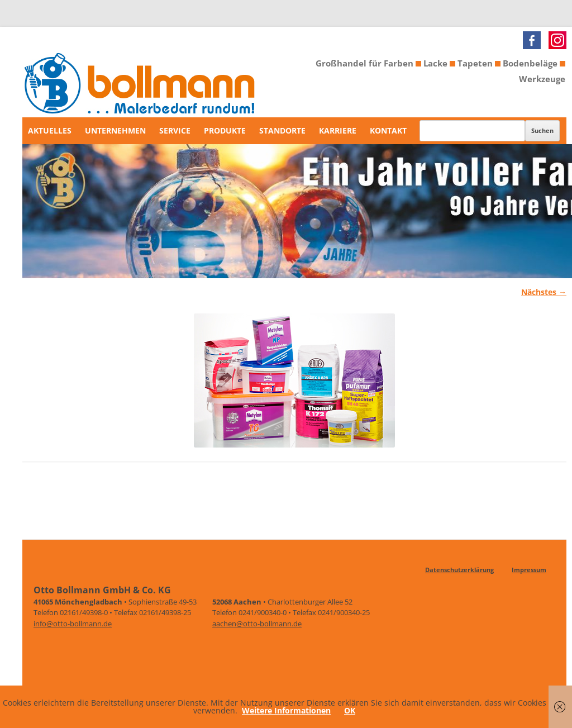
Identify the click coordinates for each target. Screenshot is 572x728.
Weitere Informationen (286, 710)
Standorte (282, 130)
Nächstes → (544, 292)
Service (175, 130)
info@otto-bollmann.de (73, 624)
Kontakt (388, 130)
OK (350, 710)
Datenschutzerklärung (459, 570)
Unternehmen (115, 130)
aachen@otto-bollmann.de (257, 624)
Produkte (225, 130)
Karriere (338, 130)
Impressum (529, 570)
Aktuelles (50, 130)
